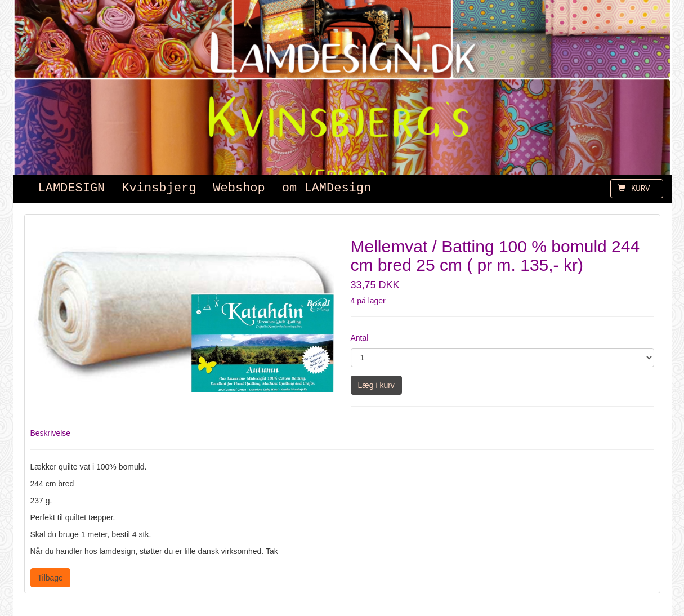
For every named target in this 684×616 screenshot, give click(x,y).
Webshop (239, 188)
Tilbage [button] (50, 578)
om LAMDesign (327, 188)
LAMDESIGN (72, 188)
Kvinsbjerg (159, 188)
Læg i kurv (376, 385)
